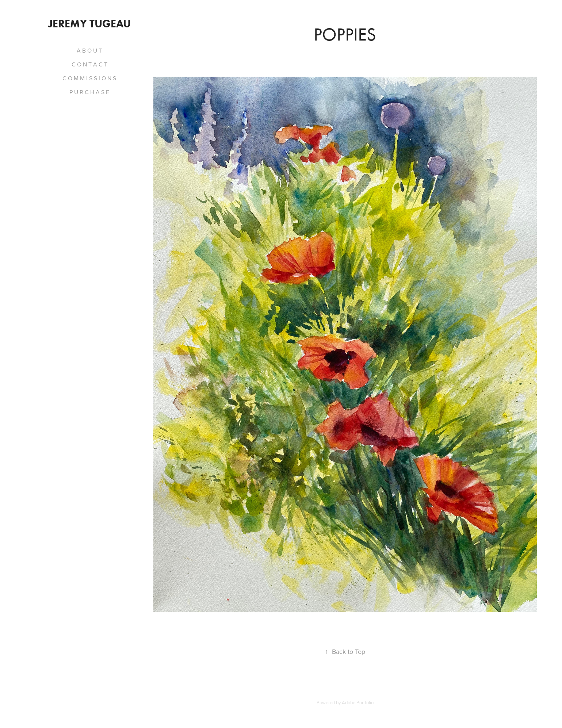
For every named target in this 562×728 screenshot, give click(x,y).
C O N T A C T (89, 64)
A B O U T (89, 50)
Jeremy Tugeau (89, 24)
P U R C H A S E (89, 92)
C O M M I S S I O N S (89, 78)
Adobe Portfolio (358, 702)
